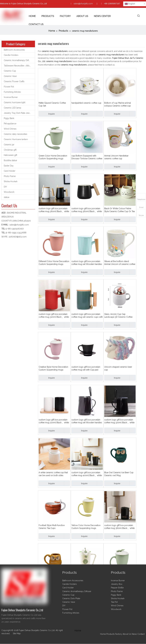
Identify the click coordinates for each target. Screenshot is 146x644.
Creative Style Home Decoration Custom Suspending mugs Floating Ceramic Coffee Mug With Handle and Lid (53, 368)
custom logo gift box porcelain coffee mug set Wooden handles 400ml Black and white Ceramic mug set (87, 421)
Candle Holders (11, 55)
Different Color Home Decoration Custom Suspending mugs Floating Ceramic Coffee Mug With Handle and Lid (54, 263)
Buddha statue (10, 160)
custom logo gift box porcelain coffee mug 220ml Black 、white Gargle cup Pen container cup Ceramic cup (54, 421)
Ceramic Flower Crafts (14, 81)
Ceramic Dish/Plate (71, 598)
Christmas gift (10, 150)
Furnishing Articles (12, 92)
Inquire (47, 114)
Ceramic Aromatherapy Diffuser (18, 60)
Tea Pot (114, 602)
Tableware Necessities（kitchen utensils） (19, 66)
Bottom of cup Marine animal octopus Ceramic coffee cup (118, 104)
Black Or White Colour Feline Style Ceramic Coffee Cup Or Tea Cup (119, 210)
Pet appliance (10, 124)
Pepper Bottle (117, 588)
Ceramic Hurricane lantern (16, 139)
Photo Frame (10, 176)
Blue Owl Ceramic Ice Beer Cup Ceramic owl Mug (119, 474)
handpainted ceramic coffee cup (86, 103)
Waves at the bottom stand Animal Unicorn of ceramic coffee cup (120, 263)
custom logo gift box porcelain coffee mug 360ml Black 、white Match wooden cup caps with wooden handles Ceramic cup (54, 210)
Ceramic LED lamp (12, 108)
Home (103, 634)
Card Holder (10, 171)
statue (7, 197)
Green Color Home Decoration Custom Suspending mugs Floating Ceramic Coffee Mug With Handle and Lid (53, 157)
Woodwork (9, 192)
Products (111, 634)
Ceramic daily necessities (16, 134)
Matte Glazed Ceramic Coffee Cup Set (52, 104)
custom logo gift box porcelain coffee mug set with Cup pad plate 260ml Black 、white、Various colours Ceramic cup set (87, 368)
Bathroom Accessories (14, 50)
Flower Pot (9, 87)
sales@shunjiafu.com (83, 4)
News (134, 634)
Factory (119, 634)
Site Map (17, 633)
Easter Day (9, 166)
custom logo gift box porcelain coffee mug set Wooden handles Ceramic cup (87, 263)
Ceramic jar (9, 145)
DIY (5, 187)
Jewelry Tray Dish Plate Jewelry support (19, 113)
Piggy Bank (9, 118)
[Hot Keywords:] (139, 16)
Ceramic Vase (10, 76)
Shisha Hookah (11, 181)
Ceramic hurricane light (15, 102)
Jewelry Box (117, 584)
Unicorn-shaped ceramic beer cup (118, 368)
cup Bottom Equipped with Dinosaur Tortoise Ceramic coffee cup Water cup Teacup (87, 157)
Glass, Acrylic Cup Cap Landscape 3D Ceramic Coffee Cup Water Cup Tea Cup (118, 316)
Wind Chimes (10, 129)
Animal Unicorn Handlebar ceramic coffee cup (116, 157)
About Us (127, 634)
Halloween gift (10, 155)
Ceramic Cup (10, 71)
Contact (141, 634)
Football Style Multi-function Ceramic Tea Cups (52, 527)
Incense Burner (11, 97)
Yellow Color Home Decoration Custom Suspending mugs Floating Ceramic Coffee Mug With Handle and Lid (86, 527)
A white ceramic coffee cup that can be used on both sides (53, 474)
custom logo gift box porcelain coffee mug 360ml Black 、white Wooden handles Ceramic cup (87, 210)
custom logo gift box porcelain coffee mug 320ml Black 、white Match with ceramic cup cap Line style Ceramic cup (119, 421)
